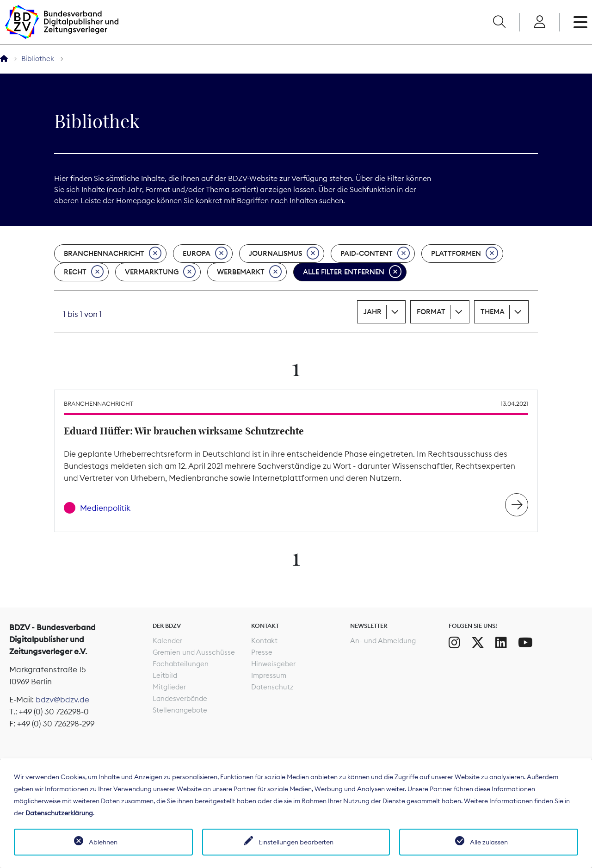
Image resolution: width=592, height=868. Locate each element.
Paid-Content (375, 254)
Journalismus (284, 254)
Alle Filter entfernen (352, 272)
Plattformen (465, 254)
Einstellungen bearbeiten (296, 842)
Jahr (373, 312)
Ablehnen (103, 842)
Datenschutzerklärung (59, 813)
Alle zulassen (489, 842)
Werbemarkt (249, 272)
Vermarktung (160, 272)
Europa (205, 254)
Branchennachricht (113, 254)
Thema (493, 312)
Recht (84, 272)
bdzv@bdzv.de (62, 700)
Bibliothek (38, 59)
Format (431, 312)
